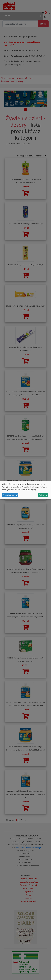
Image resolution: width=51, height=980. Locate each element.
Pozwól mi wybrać (10, 495)
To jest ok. (43, 495)
